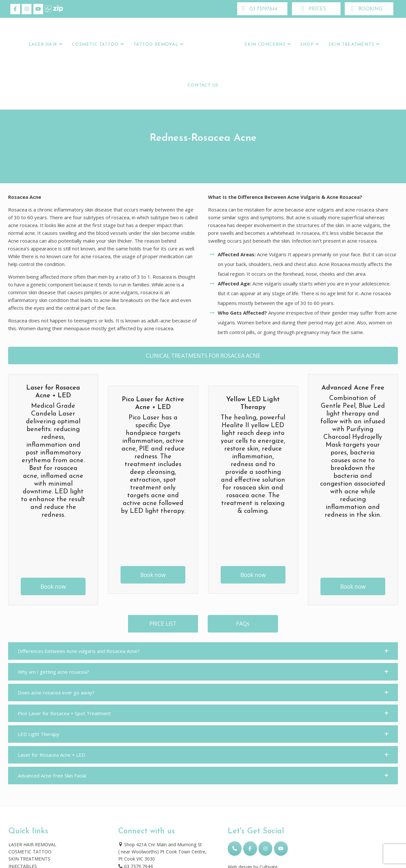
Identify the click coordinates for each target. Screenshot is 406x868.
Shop (307, 45)
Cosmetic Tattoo (95, 45)
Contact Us (203, 86)
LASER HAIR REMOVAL (32, 844)
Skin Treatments (351, 45)
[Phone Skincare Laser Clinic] (235, 849)
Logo (213, 45)
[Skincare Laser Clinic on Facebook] (15, 9)
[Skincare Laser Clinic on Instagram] (27, 9)
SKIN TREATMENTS (29, 859)
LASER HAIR (43, 45)
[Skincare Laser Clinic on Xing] (50, 9)
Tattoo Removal (156, 45)
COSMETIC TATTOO (30, 852)
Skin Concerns (265, 45)
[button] (203, 651)
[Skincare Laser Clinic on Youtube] (38, 9)
